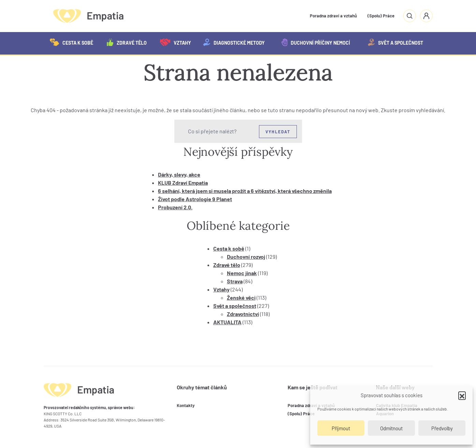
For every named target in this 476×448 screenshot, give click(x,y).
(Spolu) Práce (381, 16)
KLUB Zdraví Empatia (183, 183)
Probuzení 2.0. (175, 207)
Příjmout (341, 428)
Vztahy (176, 42)
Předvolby (442, 428)
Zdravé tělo (127, 42)
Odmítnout (391, 428)
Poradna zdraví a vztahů (333, 16)
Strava (235, 281)
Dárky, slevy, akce (179, 174)
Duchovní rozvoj (246, 257)
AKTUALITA (227, 322)
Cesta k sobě (71, 42)
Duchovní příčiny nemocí (316, 42)
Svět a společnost (395, 42)
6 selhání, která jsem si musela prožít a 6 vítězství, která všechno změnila (245, 191)
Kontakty (186, 405)
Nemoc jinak (242, 273)
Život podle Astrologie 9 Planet (195, 199)
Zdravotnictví (243, 314)
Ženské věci (241, 297)
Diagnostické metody (234, 42)
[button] (462, 395)
